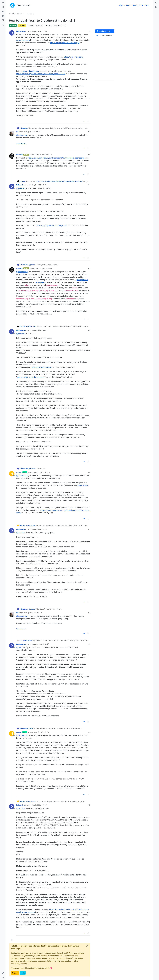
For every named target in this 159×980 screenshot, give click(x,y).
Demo (134, 5)
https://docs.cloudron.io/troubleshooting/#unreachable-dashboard (56, 158)
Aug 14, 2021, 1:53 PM (39, 31)
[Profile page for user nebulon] (12, 474)
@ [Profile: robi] (19, 647)
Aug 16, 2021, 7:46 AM (42, 472)
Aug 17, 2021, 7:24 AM (39, 644)
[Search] (3, 25)
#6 (89, 330)
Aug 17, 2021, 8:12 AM (42, 732)
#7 (89, 472)
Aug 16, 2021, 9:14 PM (39, 529)
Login (23, 973)
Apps (121, 5)
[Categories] (3, 3)
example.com (82, 280)
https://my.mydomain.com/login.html (52, 225)
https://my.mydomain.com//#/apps (65, 43)
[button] (3, 973)
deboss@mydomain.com (41, 367)
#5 (89, 268)
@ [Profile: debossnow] (22, 135)
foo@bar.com (83, 485)
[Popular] (3, 16)
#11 (89, 732)
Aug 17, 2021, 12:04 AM (34, 613)
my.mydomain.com (31, 71)
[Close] (87, 946)
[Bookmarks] (3, 20)
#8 (89, 529)
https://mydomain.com (73, 57)
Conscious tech (21, 143)
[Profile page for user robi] (12, 133)
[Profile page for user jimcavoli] (12, 156)
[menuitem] (156, 3)
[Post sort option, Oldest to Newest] (105, 35)
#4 (89, 185)
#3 (89, 155)
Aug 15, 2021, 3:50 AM (44, 155)
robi (18, 132)
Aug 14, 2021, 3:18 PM (34, 132)
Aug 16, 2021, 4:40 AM (40, 330)
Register (15, 973)
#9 (89, 613)
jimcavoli (20, 155)
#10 (89, 644)
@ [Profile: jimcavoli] (21, 188)
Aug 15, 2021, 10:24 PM (44, 268)
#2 (89, 132)
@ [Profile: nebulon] (20, 533)
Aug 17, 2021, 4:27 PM (39, 805)
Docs (141, 5)
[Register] (156, 7)
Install (147, 5)
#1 (89, 31)
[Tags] (3, 12)
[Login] (156, 3)
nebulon (19, 472)
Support (22, 25)
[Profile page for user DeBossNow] (12, 33)
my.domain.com (23, 40)
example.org (41, 282)
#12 (89, 805)
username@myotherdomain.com (31, 377)
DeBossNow (20, 31)
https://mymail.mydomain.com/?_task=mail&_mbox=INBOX (41, 74)
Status (128, 5)
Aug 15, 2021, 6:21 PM (39, 185)
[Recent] (3, 7)
